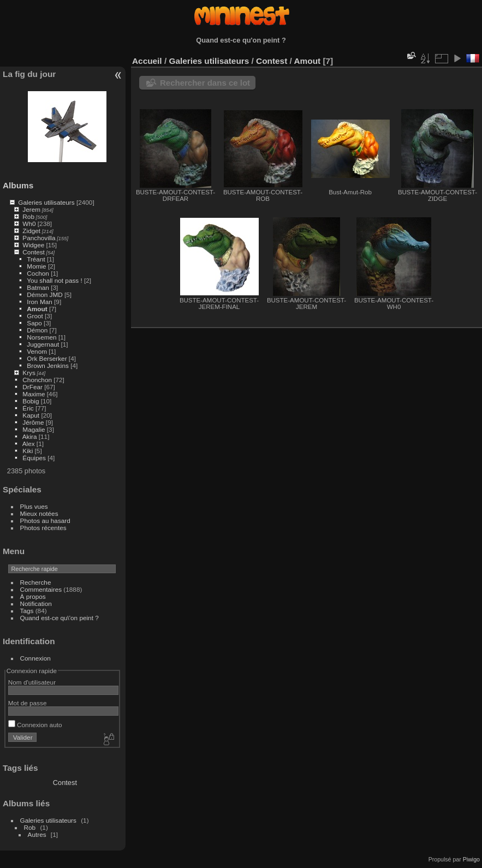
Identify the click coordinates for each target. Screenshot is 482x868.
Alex (29, 444)
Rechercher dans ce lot (205, 83)
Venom (37, 351)
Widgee (33, 245)
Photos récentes (43, 528)
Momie (36, 266)
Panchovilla (39, 238)
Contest (34, 252)
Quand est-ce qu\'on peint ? (59, 618)
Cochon (38, 273)
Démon (37, 330)
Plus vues (34, 506)
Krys (29, 373)
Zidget (31, 231)
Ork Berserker (47, 358)
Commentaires (41, 589)
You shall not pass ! (55, 280)
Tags (27, 611)
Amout (37, 309)
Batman (38, 287)
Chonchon (37, 380)
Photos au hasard (45, 521)
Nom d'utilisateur (32, 682)
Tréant (36, 259)
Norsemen (41, 337)
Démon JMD (44, 295)
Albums (18, 185)
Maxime (34, 394)
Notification (36, 604)
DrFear (32, 387)
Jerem (31, 209)
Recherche (36, 582)
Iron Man (39, 302)
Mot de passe (28, 703)
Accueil (147, 61)
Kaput (31, 415)
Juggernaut (43, 344)
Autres (37, 834)
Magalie (34, 429)
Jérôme (33, 422)
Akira (30, 436)
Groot (35, 316)
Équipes (34, 458)
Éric (28, 408)
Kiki (28, 451)
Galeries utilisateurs (46, 202)
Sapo (34, 323)
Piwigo (471, 859)
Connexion (35, 658)
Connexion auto (35, 725)
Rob (28, 216)
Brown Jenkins (48, 365)
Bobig (31, 401)
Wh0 (29, 224)
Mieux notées (39, 513)
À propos (33, 596)
